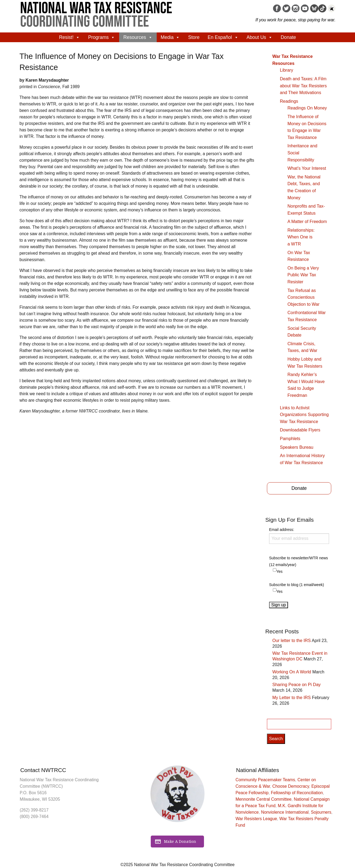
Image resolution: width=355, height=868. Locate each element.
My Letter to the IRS (292, 698)
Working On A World (292, 672)
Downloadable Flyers (300, 430)
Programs (102, 37)
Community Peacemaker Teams (265, 780)
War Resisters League (256, 819)
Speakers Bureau (297, 447)
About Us (260, 37)
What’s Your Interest (307, 168)
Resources (138, 37)
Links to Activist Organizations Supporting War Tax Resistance (304, 415)
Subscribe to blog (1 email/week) (297, 585)
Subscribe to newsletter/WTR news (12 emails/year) (299, 561)
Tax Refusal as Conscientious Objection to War (304, 297)
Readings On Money (307, 108)
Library (287, 70)
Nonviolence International (285, 812)
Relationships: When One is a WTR (301, 237)
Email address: (299, 536)
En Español (223, 37)
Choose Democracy (291, 786)
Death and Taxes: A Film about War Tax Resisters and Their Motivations (303, 86)
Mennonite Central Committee (264, 799)
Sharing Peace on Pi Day (297, 685)
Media (170, 37)
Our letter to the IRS (292, 641)
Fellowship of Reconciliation (297, 793)
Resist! (69, 37)
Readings (289, 101)
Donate (288, 37)
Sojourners (321, 812)
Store (194, 37)
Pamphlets (290, 439)
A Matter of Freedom (307, 222)
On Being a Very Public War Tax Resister (303, 275)
